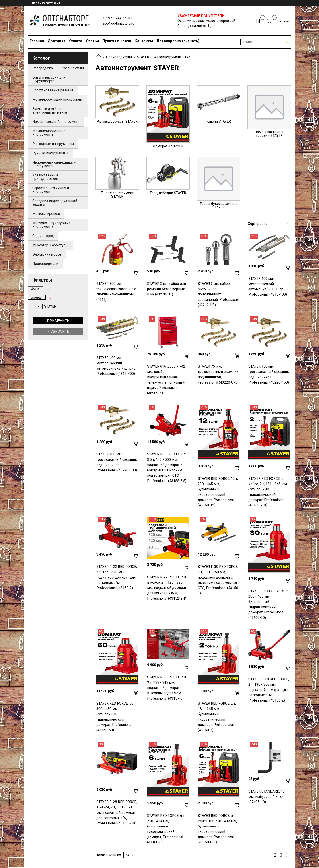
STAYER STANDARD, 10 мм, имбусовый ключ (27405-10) (266, 797)
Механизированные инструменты (49, 133)
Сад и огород (43, 236)
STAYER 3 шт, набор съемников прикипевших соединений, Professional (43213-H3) (219, 294)
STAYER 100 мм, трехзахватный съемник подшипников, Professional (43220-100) (117, 462)
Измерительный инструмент (56, 122)
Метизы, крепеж (46, 214)
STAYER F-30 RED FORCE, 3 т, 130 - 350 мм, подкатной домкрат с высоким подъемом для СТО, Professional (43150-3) (219, 580)
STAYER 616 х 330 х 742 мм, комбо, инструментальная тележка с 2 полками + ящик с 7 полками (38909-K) (166, 380)
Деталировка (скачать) (178, 41)
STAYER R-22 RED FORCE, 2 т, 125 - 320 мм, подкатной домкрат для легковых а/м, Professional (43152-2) (117, 577)
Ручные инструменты (50, 153)
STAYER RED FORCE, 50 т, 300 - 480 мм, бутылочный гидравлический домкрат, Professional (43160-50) (116, 717)
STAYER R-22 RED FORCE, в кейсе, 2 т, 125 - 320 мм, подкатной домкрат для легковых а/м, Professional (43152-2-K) (167, 588)
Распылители (73, 68)
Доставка (57, 41)
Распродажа (43, 68)
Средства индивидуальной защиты (55, 203)
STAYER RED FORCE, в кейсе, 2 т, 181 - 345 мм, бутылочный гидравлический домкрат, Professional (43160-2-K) (268, 492)
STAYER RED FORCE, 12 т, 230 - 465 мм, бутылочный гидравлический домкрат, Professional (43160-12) (218, 492)
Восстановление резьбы (53, 90)
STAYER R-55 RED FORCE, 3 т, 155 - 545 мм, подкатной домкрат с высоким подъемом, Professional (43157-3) (167, 688)
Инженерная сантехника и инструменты (54, 164)
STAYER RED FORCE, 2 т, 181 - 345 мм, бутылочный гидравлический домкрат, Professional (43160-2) (217, 717)
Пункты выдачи (117, 41)
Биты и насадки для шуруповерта (49, 79)
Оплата (76, 41)
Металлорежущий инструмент (57, 99)
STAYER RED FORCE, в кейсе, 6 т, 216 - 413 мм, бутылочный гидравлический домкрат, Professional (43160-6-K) (217, 829)
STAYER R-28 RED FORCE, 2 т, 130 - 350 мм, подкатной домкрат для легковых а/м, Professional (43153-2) (269, 690)
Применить (58, 321)
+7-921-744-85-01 (117, 18)
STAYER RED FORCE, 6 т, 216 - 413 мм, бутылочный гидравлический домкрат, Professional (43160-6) (166, 829)
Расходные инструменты (53, 144)
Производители (119, 57)
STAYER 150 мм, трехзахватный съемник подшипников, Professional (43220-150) (269, 374)
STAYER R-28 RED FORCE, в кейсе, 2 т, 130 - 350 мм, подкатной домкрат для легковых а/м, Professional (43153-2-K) (117, 813)
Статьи (92, 41)
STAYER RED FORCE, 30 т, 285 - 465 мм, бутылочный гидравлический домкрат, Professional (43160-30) (268, 604)
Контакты (144, 41)
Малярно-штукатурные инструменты (52, 225)
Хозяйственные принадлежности (46, 177)
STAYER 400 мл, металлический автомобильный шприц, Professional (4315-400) (116, 366)
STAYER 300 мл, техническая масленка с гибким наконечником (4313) (116, 292)
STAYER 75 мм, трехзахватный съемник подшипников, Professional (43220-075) (218, 374)
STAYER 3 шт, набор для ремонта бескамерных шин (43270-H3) (166, 289)
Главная (37, 41)
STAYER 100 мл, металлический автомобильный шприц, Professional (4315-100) (268, 286)
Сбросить (59, 331)
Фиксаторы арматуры (50, 245)
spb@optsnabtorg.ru (119, 23)
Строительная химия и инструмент (51, 190)
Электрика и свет (47, 254)
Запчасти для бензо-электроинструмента (50, 111)
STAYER (143, 57)
